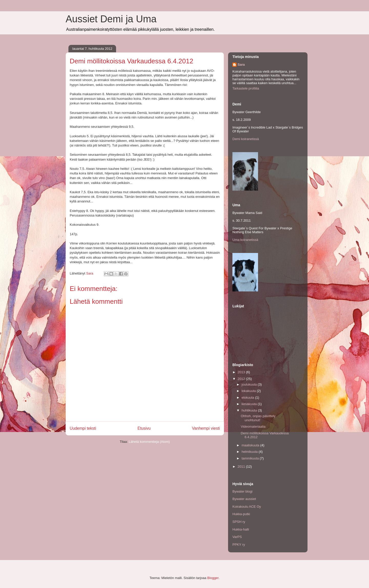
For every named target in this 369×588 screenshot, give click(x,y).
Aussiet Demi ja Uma (111, 19)
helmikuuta (250, 452)
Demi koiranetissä (246, 139)
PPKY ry (239, 545)
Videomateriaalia (253, 427)
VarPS (237, 537)
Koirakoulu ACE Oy (247, 507)
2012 (242, 379)
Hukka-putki (241, 514)
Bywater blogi (242, 491)
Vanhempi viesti (206, 428)
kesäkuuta (250, 404)
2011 (242, 467)
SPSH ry (239, 522)
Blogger (213, 578)
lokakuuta (249, 391)
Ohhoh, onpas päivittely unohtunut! (258, 418)
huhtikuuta (250, 410)
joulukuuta (250, 384)
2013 (242, 372)
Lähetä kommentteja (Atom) (149, 442)
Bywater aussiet (244, 499)
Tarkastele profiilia (246, 88)
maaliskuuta (251, 445)
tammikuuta (251, 458)
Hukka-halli (241, 529)
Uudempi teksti (83, 428)
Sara (241, 65)
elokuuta (248, 398)
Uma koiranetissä (245, 240)
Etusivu (144, 428)
